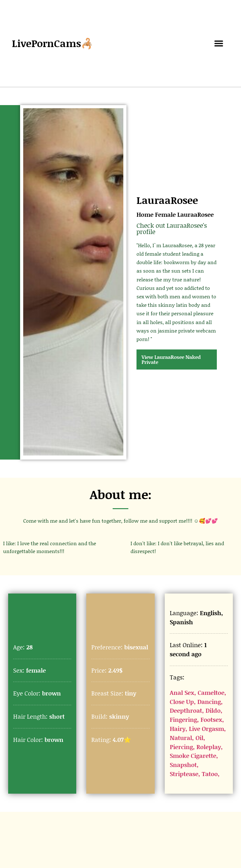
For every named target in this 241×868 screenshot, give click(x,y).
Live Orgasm (206, 729)
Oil (199, 738)
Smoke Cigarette (193, 756)
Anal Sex (182, 692)
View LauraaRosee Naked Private (171, 359)
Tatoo (210, 774)
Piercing (181, 747)
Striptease (184, 774)
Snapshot (183, 765)
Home (145, 214)
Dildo (213, 710)
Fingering (183, 719)
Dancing (209, 702)
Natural (181, 738)
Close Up (182, 702)
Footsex (211, 719)
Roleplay (209, 747)
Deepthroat (186, 710)
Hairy (178, 729)
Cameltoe (211, 692)
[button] (219, 43)
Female (165, 214)
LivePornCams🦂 (53, 43)
